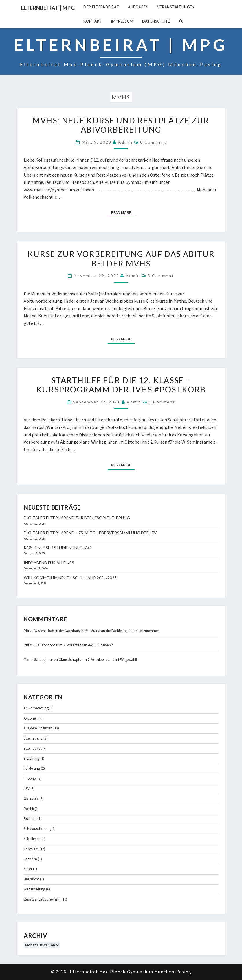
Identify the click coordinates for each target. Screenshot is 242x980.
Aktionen (31, 718)
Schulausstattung (37, 829)
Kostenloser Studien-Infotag (57, 548)
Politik (29, 809)
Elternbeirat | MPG (48, 8)
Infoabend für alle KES (49, 563)
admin (125, 142)
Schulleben (32, 839)
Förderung (32, 768)
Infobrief (30, 778)
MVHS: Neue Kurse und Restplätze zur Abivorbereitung (121, 125)
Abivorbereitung (36, 708)
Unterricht (31, 879)
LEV (27, 789)
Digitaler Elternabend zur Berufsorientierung (77, 518)
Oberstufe (31, 799)
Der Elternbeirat (101, 7)
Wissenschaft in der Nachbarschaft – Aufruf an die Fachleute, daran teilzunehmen (97, 631)
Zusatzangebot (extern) (42, 899)
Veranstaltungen (176, 7)
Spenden (30, 859)
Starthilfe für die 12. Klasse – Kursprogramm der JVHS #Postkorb (121, 385)
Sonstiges (31, 849)
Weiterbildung (34, 889)
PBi (26, 631)
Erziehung (32, 758)
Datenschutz (156, 21)
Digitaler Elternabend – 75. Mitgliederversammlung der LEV (90, 533)
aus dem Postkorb (38, 728)
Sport (28, 869)
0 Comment (153, 142)
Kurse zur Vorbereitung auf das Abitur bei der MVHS (121, 259)
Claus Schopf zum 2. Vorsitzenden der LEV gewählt (74, 645)
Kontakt (93, 21)
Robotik (30, 819)
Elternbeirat (33, 748)
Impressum (122, 21)
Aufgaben (138, 7)
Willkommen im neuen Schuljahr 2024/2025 (70, 578)
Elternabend (33, 738)
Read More (123, 212)
